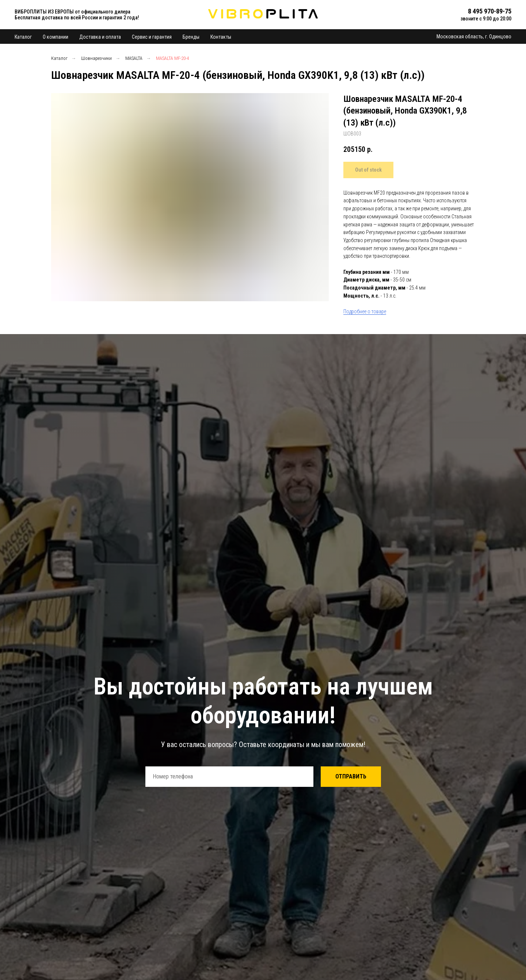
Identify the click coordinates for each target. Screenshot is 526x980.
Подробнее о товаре (365, 311)
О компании (56, 37)
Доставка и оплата (100, 37)
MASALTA (134, 58)
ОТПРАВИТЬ (351, 776)
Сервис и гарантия (152, 37)
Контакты (221, 37)
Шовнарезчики (96, 58)
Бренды (191, 37)
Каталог (23, 37)
